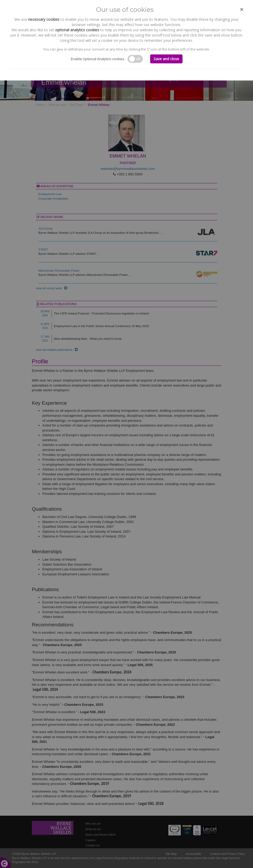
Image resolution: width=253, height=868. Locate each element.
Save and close (166, 59)
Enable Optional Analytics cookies (98, 59)
